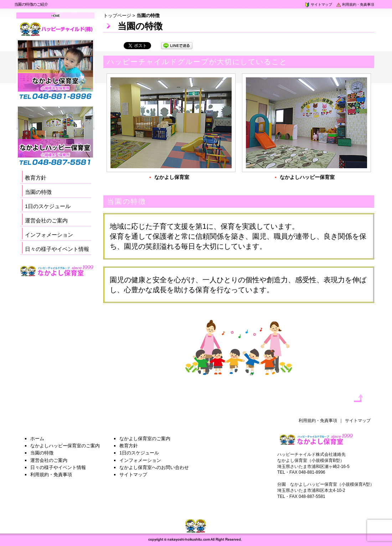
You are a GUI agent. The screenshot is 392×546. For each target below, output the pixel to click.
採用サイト (57, 280)
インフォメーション (49, 235)
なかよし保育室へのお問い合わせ (154, 467)
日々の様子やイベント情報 (57, 249)
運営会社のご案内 (46, 220)
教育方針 (36, 178)
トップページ (117, 16)
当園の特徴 (38, 192)
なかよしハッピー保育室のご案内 (65, 446)
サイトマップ (318, 4)
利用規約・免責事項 (355, 4)
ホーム (37, 439)
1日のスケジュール (48, 206)
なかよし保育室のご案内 (145, 439)
